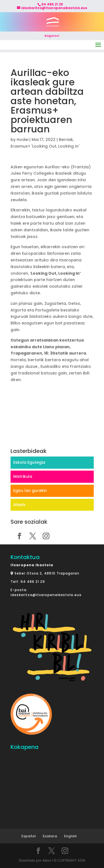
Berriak (66, 140)
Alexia (19, 505)
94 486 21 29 (33, 582)
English (70, 836)
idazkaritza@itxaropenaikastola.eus (46, 595)
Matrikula (23, 476)
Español (29, 836)
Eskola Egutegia (29, 462)
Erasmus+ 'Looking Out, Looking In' (45, 146)
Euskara (50, 836)
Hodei (22, 140)
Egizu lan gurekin (30, 491)
